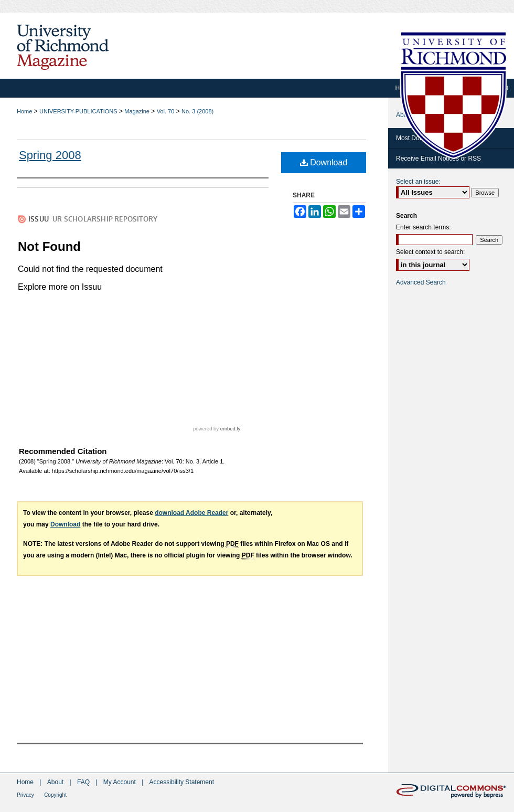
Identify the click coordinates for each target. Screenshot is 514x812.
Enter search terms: (424, 227)
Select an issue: (418, 182)
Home (24, 111)
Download (324, 162)
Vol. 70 (166, 111)
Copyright (55, 795)
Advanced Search (421, 282)
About (55, 782)
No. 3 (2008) (197, 111)
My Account (120, 782)
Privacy (25, 795)
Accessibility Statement (182, 782)
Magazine (137, 111)
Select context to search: (430, 252)
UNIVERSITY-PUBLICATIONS (78, 111)
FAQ (83, 782)
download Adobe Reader (191, 513)
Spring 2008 (50, 155)
